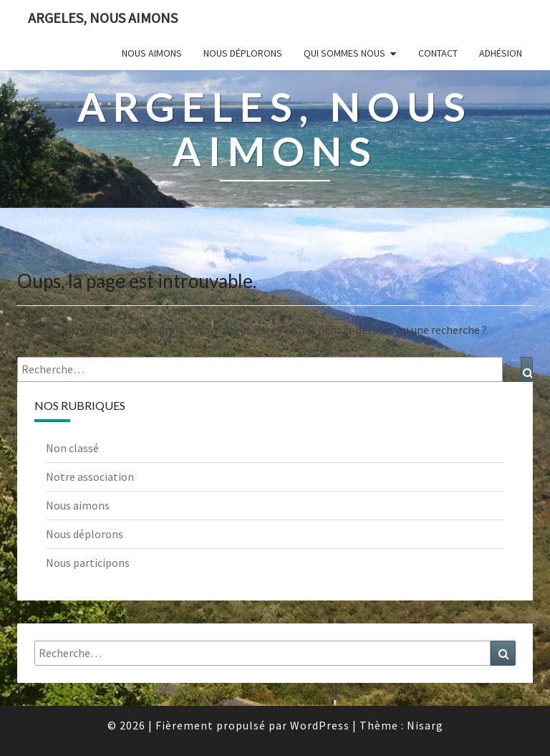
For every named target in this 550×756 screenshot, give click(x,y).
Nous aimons (152, 53)
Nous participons (88, 563)
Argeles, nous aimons (103, 18)
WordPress (320, 725)
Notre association (90, 477)
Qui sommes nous (344, 53)
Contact (438, 53)
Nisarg (425, 725)
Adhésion (501, 53)
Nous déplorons (243, 53)
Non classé (72, 448)
